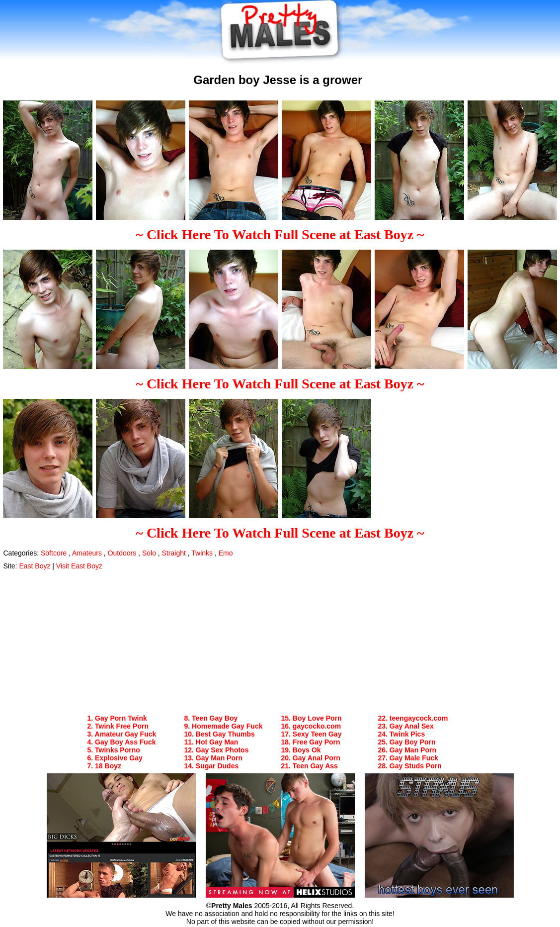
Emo (226, 553)
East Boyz (35, 566)
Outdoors (122, 553)
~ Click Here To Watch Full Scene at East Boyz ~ (280, 234)
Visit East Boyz (79, 566)
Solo (149, 553)
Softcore (54, 553)
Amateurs (87, 553)
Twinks (202, 553)
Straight (174, 553)
